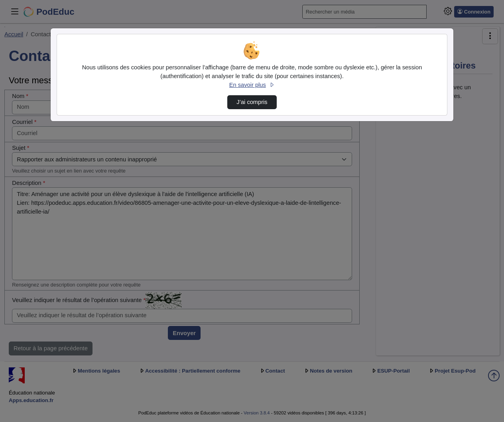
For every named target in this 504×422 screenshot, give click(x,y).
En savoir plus (252, 85)
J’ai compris (252, 102)
